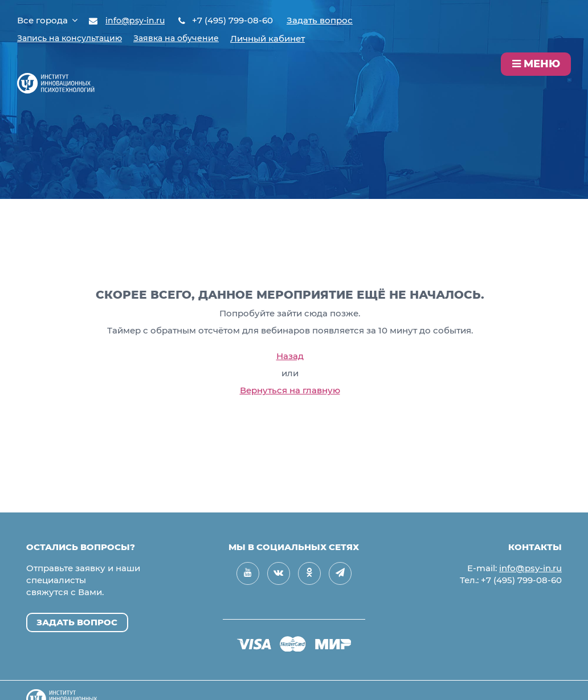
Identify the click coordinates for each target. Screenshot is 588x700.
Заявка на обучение (186, 38)
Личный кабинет (280, 38)
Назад (290, 356)
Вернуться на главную (290, 390)
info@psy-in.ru (137, 20)
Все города (47, 20)
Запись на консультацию (73, 38)
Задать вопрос (323, 20)
